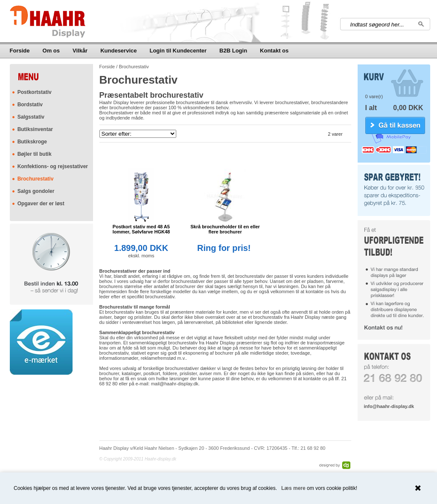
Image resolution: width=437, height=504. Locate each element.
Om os (51, 51)
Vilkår (80, 51)
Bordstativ (30, 105)
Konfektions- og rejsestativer (53, 166)
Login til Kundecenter (178, 51)
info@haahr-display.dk (389, 406)
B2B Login (233, 51)
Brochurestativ (36, 179)
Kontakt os (274, 51)
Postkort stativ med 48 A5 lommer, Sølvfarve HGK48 (141, 229)
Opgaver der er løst (41, 204)
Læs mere (293, 488)
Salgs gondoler (36, 191)
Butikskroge (32, 142)
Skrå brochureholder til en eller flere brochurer (225, 229)
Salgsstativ (31, 117)
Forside (20, 51)
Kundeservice (118, 51)
